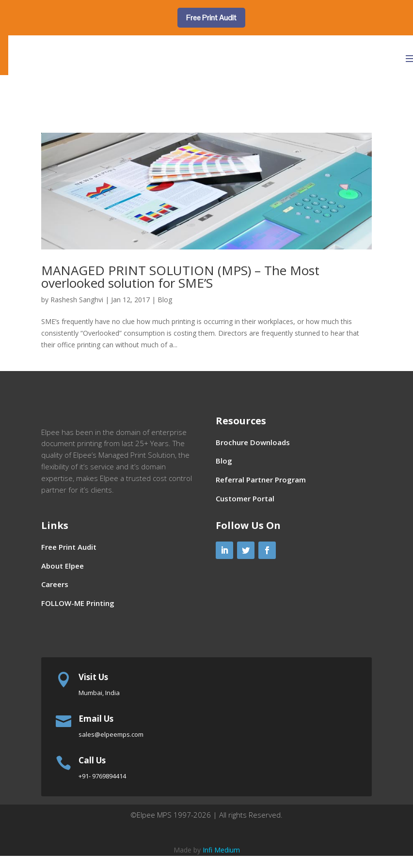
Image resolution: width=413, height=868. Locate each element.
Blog (165, 300)
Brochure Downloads (253, 442)
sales (111, 749)
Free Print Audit (211, 18)
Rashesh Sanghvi (77, 300)
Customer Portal (245, 498)
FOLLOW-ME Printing (78, 619)
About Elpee (63, 581)
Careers (55, 600)
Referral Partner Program (261, 480)
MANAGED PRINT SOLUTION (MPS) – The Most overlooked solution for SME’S (180, 277)
